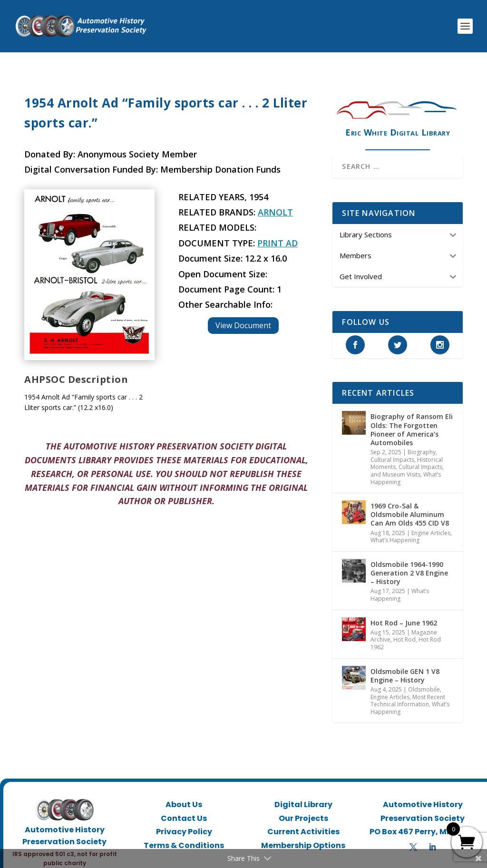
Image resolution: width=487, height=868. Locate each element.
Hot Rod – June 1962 (404, 613)
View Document (243, 316)
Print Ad (278, 234)
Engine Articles (431, 523)
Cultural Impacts (392, 450)
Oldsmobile (424, 680)
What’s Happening (395, 531)
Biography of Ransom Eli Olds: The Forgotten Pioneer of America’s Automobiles (412, 420)
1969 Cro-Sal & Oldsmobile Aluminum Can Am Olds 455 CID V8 (410, 505)
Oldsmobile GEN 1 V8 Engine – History (405, 666)
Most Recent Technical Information (408, 691)
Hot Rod (404, 630)
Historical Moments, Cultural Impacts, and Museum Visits (407, 458)
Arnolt (275, 203)
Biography (422, 443)
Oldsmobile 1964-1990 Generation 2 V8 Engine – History (409, 563)
